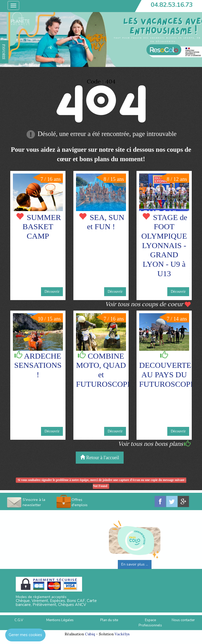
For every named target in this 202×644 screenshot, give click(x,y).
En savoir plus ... (135, 564)
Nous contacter (183, 620)
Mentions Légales (60, 620)
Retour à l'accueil (100, 457)
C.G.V (19, 620)
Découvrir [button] (52, 292)
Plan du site (109, 620)
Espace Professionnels (150, 623)
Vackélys (122, 634)
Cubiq (90, 634)
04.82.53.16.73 (172, 5)
